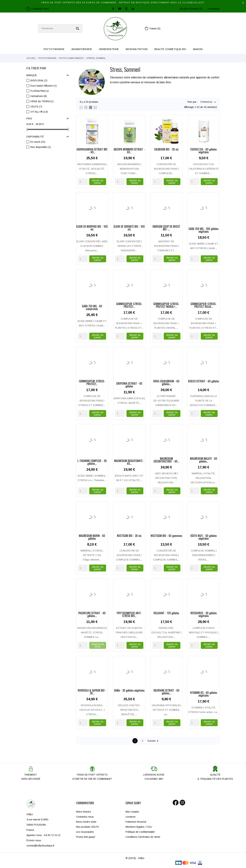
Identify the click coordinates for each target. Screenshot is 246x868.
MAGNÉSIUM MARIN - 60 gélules (92, 537)
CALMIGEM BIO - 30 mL (166, 150)
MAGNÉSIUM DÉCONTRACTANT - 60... (166, 460)
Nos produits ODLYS (87, 827)
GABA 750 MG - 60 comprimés (92, 308)
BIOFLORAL (39, 80)
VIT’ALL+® (39, 112)
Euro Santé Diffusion (44, 86)
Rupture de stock (98, 645)
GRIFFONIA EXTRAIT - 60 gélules (129, 385)
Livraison (131, 817)
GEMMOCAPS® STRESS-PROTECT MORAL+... (166, 306)
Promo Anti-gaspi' (86, 837)
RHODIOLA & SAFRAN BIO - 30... (92, 692)
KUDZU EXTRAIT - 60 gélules (204, 382)
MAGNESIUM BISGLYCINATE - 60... (129, 463)
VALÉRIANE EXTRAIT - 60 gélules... (166, 692)
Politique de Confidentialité (140, 832)
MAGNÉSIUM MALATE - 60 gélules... (204, 460)
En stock (38, 142)
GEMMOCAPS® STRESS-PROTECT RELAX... (204, 306)
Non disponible (41, 147)
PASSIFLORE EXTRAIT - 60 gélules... (92, 615)
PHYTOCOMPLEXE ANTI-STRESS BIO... (129, 615)
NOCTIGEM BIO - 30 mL (129, 536)
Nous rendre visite (86, 822)
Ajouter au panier (98, 182)
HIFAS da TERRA (42, 101)
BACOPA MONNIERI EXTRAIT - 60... (129, 151)
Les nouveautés (85, 832)
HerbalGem (39, 96)
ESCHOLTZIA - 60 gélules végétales (204, 151)
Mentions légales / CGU (139, 827)
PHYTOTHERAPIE (54, 49)
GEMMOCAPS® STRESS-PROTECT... (129, 306)
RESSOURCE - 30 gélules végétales (204, 615)
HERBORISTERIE (109, 49)
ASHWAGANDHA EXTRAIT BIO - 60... (92, 151)
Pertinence (207, 102)
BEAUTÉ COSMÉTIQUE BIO (170, 49)
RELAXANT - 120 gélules (166, 613)
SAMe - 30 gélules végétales (129, 691)
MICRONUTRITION (137, 49)
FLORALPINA (40, 91)
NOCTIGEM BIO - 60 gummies (166, 536)
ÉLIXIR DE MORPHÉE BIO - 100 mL (92, 228)
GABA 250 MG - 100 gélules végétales (204, 230)
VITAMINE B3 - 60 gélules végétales (204, 694)
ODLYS (36, 107)
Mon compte (132, 812)
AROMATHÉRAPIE (82, 49)
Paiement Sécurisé (136, 822)
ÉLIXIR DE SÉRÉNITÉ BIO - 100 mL (129, 228)
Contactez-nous (85, 817)
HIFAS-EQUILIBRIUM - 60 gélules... (166, 383)
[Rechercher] (60, 29)
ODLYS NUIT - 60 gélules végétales (204, 537)
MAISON (198, 49)
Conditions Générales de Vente (143, 837)
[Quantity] (83, 182)
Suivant (154, 741)
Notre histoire (84, 812)
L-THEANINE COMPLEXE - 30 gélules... (92, 463)
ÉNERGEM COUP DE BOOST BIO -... (166, 228)
